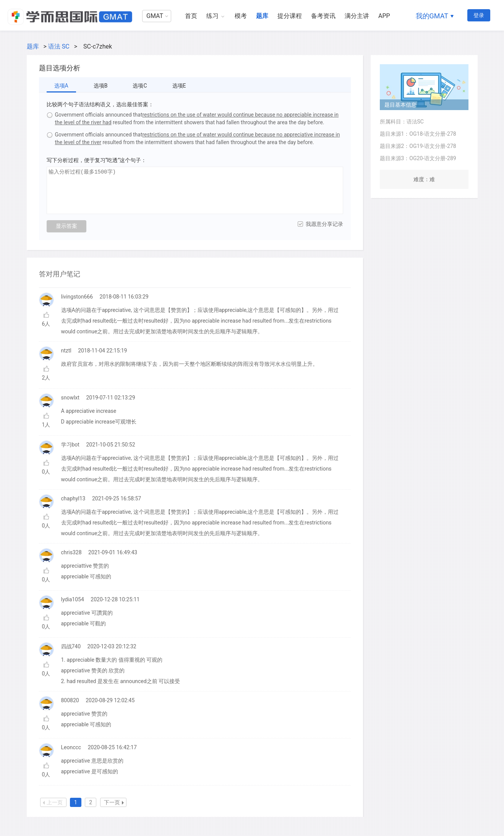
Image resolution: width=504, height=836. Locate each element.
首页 (191, 16)
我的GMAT (432, 16)
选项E (179, 86)
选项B (101, 86)
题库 (262, 16)
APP (384, 16)
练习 (212, 16)
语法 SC (59, 46)
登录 (479, 15)
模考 (241, 16)
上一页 (53, 802)
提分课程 (290, 16)
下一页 (114, 802)
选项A (61, 86)
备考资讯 (323, 16)
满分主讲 (357, 16)
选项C (140, 86)
